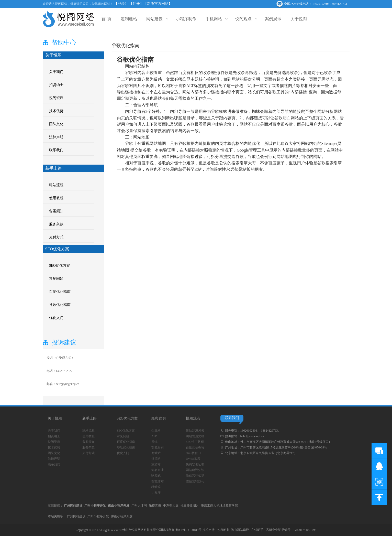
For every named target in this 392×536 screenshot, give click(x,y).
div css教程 (193, 459)
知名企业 (158, 470)
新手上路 (89, 418)
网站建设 (156, 19)
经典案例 (159, 418)
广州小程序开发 (98, 516)
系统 (154, 442)
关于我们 (56, 72)
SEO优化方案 (60, 266)
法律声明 (56, 137)
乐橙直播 (155, 506)
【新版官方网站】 (158, 4)
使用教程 (56, 198)
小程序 (156, 492)
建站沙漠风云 (195, 431)
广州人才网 (139, 506)
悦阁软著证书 (195, 464)
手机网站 (216, 19)
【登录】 (121, 4)
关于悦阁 (299, 19)
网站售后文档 (195, 436)
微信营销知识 (195, 476)
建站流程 (56, 185)
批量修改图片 (190, 506)
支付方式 (56, 237)
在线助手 (257, 530)
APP (154, 436)
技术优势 (56, 111)
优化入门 (56, 318)
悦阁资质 (56, 98)
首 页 (107, 19)
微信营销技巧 (195, 481)
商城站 (156, 453)
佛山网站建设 (240, 530)
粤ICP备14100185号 (188, 530)
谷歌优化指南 (60, 305)
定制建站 (129, 19)
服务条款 (56, 224)
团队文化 (56, 124)
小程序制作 (186, 19)
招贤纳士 (56, 85)
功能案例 (158, 447)
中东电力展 (171, 506)
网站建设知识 (195, 470)
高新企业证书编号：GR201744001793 (291, 530)
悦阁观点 (245, 19)
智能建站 (158, 481)
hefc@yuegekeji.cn (252, 436)
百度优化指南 (60, 292)
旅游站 (156, 464)
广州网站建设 (76, 516)
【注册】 (136, 4)
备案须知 (56, 211)
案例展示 (273, 19)
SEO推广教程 (195, 442)
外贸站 (156, 459)
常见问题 (56, 279)
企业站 (156, 431)
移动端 (156, 487)
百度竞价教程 (195, 447)
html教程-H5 (194, 453)
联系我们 (56, 150)
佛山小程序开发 (122, 516)
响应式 (156, 476)
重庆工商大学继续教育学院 (219, 506)
